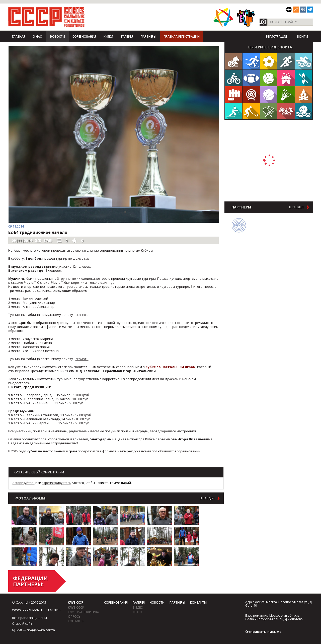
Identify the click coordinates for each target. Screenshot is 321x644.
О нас (37, 37)
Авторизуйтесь (24, 483)
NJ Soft (17, 630)
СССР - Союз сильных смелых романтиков (47, 17)
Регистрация (276, 37)
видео (138, 607)
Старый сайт (22, 623)
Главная (19, 37)
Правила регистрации (182, 37)
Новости (58, 37)
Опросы (75, 617)
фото (137, 612)
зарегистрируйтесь (56, 483)
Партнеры (148, 37)
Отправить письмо (263, 632)
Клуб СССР (76, 602)
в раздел (207, 498)
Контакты (76, 621)
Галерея (127, 37)
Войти (303, 37)
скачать (82, 315)
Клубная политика (84, 612)
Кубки (108, 37)
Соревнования (84, 37)
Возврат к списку (21, 462)
